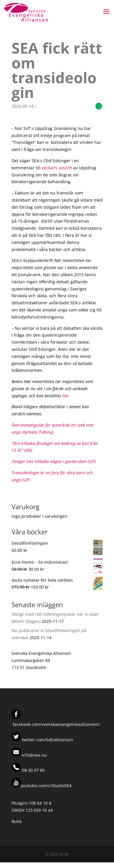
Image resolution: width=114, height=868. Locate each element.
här (65, 396)
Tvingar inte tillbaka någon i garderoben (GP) (54, 461)
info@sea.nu (34, 755)
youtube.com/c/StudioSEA (42, 786)
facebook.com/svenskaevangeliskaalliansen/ (56, 724)
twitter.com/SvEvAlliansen (47, 740)
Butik (17, 821)
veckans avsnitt (57, 168)
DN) (29, 450)
